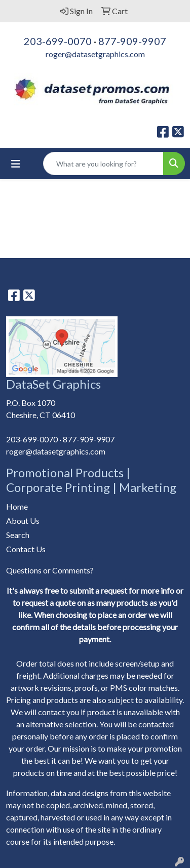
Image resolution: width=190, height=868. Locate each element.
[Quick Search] (103, 163)
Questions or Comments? (50, 570)
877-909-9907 (132, 41)
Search (18, 535)
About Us (23, 521)
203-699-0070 (58, 41)
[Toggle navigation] (16, 164)
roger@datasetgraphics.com (95, 54)
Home (17, 506)
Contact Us (26, 549)
